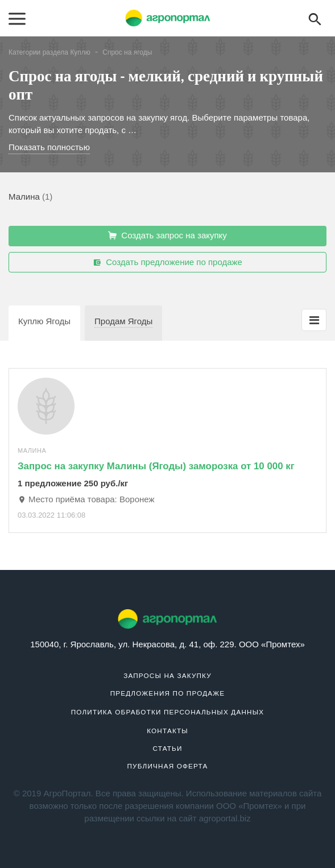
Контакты (167, 731)
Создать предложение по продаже (167, 262)
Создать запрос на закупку (167, 235)
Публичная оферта (168, 766)
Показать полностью (49, 147)
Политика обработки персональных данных (168, 712)
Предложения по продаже (168, 693)
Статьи (167, 748)
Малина (24, 197)
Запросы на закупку (167, 675)
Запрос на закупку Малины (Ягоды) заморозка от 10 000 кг (156, 466)
